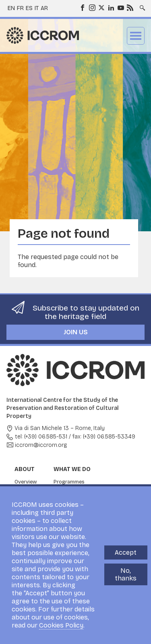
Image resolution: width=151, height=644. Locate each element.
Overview (26, 482)
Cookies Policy (61, 625)
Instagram (92, 7)
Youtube (120, 7)
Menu (136, 36)
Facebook (82, 7)
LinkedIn (111, 7)
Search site (142, 5)
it (37, 8)
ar (44, 8)
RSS (130, 7)
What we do (72, 469)
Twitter (101, 7)
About (25, 469)
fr (20, 8)
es (29, 8)
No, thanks (126, 574)
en (11, 8)
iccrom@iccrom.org (41, 445)
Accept (126, 552)
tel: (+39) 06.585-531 (41, 437)
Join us (76, 332)
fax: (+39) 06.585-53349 (104, 437)
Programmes (69, 482)
